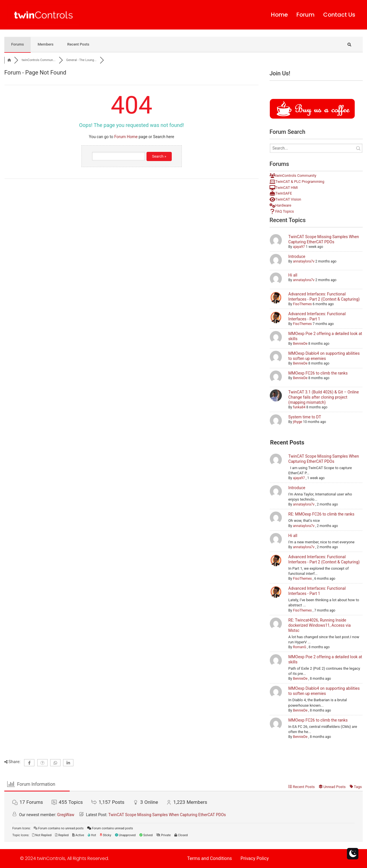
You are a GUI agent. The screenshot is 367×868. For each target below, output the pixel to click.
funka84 (299, 407)
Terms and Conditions (210, 858)
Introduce (297, 256)
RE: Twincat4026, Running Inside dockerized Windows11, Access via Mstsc (320, 625)
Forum (305, 15)
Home (279, 15)
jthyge (298, 422)
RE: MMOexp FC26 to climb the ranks (321, 514)
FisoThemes (302, 304)
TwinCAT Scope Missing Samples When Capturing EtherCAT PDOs (167, 815)
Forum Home (126, 137)
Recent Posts (78, 44)
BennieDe (300, 344)
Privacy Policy (255, 858)
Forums (17, 44)
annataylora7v (304, 261)
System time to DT (305, 417)
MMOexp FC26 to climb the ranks (318, 373)
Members (45, 44)
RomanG (300, 647)
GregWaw (66, 815)
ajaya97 (299, 247)
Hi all (293, 275)
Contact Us (339, 15)
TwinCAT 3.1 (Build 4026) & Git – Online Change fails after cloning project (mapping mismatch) (324, 397)
